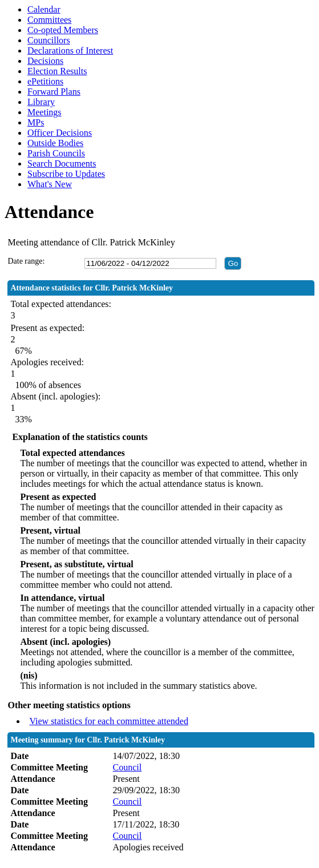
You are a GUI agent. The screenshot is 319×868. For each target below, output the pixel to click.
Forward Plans (54, 92)
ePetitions (45, 81)
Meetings (45, 112)
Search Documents (62, 163)
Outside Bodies (55, 143)
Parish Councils (56, 153)
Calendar (44, 9)
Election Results (57, 71)
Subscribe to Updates (66, 174)
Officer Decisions (60, 133)
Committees (49, 20)
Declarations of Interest (70, 51)
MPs (36, 122)
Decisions (45, 61)
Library (41, 102)
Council (128, 767)
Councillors (49, 40)
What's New (50, 184)
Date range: (26, 261)
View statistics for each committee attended (109, 721)
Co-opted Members (63, 30)
